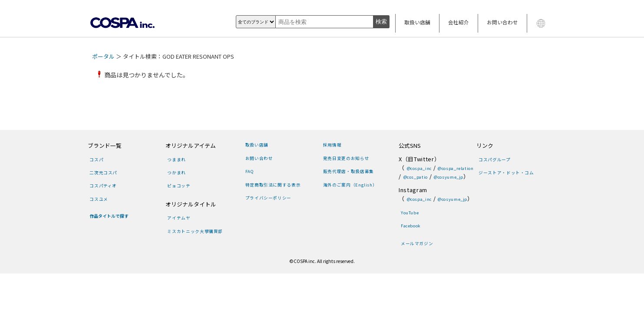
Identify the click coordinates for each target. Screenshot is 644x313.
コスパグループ (494, 160)
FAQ (250, 171)
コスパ (96, 160)
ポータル (103, 56)
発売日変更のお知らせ (346, 158)
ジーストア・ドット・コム (506, 173)
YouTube (410, 213)
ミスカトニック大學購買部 (195, 231)
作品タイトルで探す (109, 216)
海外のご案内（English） (350, 185)
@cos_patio (416, 177)
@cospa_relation (456, 168)
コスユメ (99, 199)
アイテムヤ (179, 218)
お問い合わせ (502, 22)
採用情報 (332, 145)
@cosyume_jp (449, 177)
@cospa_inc (419, 168)
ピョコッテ (179, 186)
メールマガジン (417, 243)
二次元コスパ (103, 173)
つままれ (177, 160)
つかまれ (177, 173)
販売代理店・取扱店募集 (348, 171)
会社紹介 (459, 22)
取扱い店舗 (417, 22)
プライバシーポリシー (268, 198)
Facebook (411, 226)
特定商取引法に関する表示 (273, 185)
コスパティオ (103, 186)
